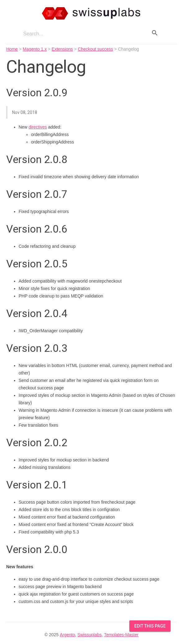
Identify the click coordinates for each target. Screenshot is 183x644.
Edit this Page (150, 626)
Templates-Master (121, 635)
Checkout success (96, 49)
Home (12, 49)
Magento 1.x (35, 49)
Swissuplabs (90, 635)
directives (38, 127)
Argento (67, 635)
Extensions (62, 49)
